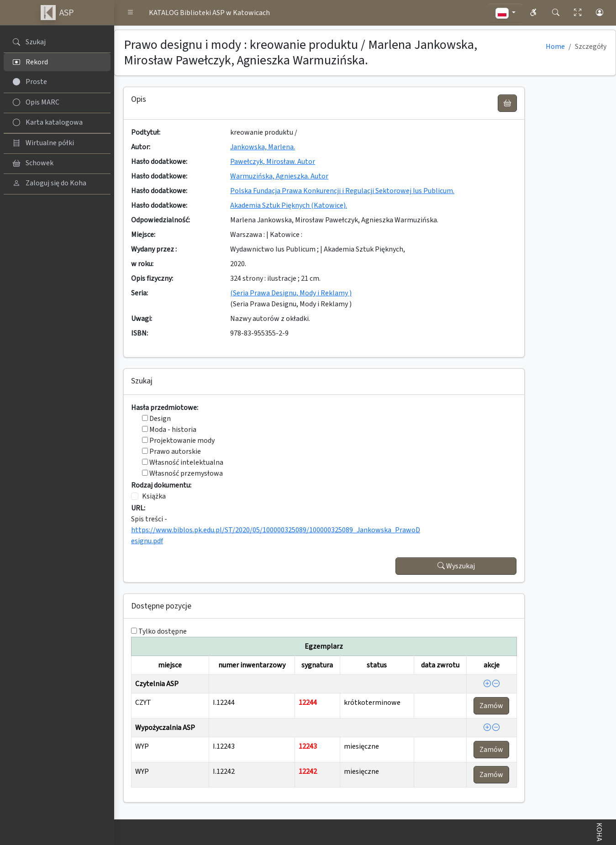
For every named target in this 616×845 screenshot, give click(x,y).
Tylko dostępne (163, 631)
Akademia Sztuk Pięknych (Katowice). (289, 205)
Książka (154, 496)
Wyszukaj (456, 566)
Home (555, 47)
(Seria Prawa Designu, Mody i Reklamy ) (291, 293)
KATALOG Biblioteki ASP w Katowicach (209, 13)
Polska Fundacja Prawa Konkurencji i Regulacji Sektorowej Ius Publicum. (342, 191)
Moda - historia (169, 430)
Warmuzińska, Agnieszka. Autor (279, 176)
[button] (131, 13)
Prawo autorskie (171, 451)
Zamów (491, 706)
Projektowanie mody (178, 441)
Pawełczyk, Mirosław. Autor (273, 162)
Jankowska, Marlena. (263, 147)
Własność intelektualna (183, 462)
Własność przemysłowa (182, 473)
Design (156, 419)
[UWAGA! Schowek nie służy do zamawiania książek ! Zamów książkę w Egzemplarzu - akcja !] (507, 103)
